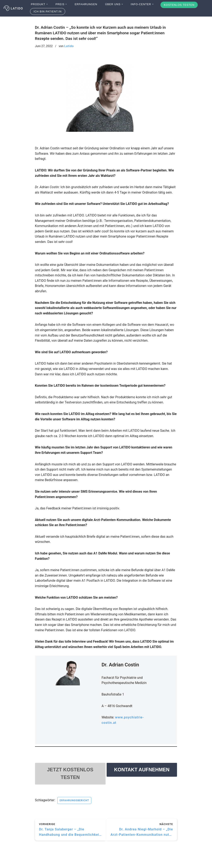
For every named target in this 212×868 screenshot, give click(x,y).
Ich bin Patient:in (48, 11)
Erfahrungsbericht (74, 801)
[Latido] (13, 8)
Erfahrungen (86, 4)
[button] (47, 4)
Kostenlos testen (179, 5)
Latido (69, 46)
